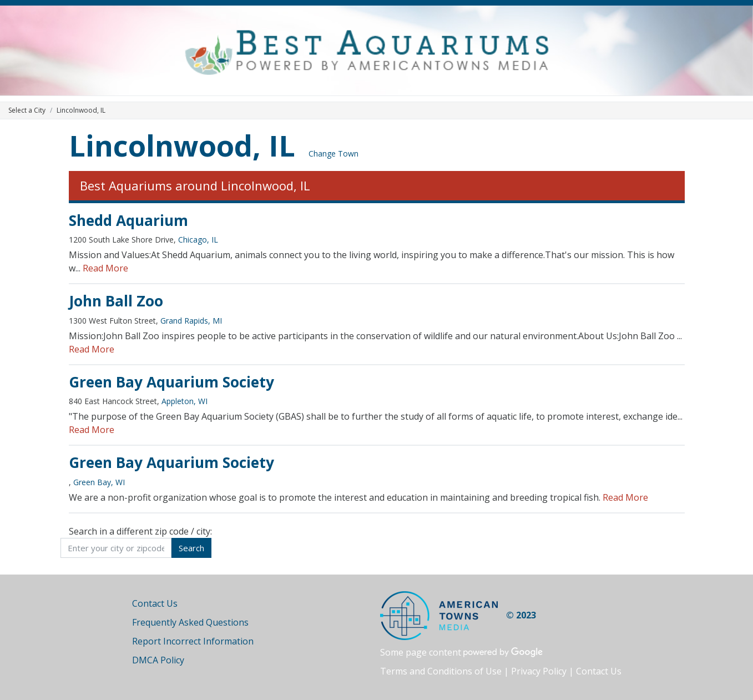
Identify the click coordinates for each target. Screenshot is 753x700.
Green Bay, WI (99, 482)
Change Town (333, 153)
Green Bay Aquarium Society (171, 382)
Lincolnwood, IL (182, 145)
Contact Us (155, 603)
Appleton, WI (185, 401)
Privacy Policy (539, 671)
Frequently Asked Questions (190, 622)
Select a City (27, 110)
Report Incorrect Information (193, 641)
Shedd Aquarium (128, 220)
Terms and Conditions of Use (441, 671)
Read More (105, 268)
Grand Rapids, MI (191, 321)
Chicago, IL (198, 240)
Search (191, 548)
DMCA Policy (158, 660)
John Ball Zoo (116, 301)
